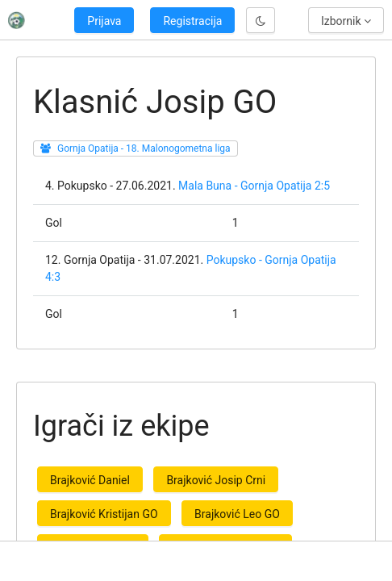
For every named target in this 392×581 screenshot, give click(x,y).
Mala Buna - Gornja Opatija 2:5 (254, 186)
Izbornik (346, 21)
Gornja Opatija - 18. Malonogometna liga (144, 148)
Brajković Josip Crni (216, 480)
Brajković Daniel (90, 480)
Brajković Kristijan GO (104, 514)
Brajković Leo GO (237, 514)
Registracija (192, 21)
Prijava (104, 21)
